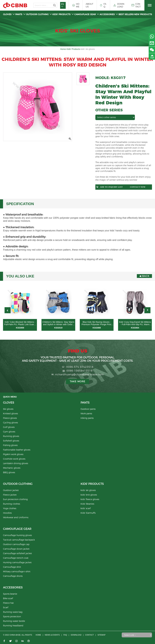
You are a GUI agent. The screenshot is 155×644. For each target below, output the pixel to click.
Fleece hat (8, 603)
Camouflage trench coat (16, 558)
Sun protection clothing (15, 499)
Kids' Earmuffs (88, 513)
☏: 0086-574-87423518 (77, 367)
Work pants (86, 414)
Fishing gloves (10, 445)
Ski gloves (8, 409)
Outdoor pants (88, 409)
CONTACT (136, 5)
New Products (143, 14)
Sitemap (103, 635)
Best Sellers (126, 14)
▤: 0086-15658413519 (77, 371)
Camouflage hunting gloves (17, 535)
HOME (76, 5)
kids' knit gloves (89, 495)
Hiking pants (87, 418)
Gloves (9, 14)
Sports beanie (10, 594)
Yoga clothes (10, 509)
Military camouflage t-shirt (17, 572)
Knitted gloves (10, 414)
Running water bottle (14, 621)
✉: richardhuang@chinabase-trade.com (78, 374)
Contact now (138, 187)
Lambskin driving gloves (16, 464)
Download (76, 635)
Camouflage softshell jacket (17, 554)
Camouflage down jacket (16, 549)
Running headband (13, 626)
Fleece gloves (10, 418)
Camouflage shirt (12, 567)
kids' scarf (86, 509)
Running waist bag (13, 612)
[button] (147, 310)
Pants (20, 14)
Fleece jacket (10, 495)
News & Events (52, 635)
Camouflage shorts (13, 576)
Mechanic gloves (12, 468)
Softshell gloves (11, 441)
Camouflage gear (87, 14)
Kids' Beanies (87, 504)
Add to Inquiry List (111, 187)
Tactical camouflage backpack (19, 540)
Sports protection (12, 617)
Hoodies (7, 513)
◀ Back (144, 276)
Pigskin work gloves (13, 454)
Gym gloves (9, 432)
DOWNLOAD (119, 5)
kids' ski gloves (88, 490)
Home (63, 49)
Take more (77, 382)
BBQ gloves (9, 473)
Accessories (109, 14)
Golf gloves (9, 427)
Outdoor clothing (39, 14)
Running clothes (12, 504)
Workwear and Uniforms (16, 518)
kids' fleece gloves (90, 499)
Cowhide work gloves (14, 459)
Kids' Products (63, 14)
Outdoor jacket (11, 490)
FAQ (103, 5)
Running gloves (11, 436)
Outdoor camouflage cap (16, 544)
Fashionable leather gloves (17, 450)
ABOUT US (89, 5)
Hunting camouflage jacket (17, 563)
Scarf (6, 608)
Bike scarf (8, 599)
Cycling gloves (10, 423)
